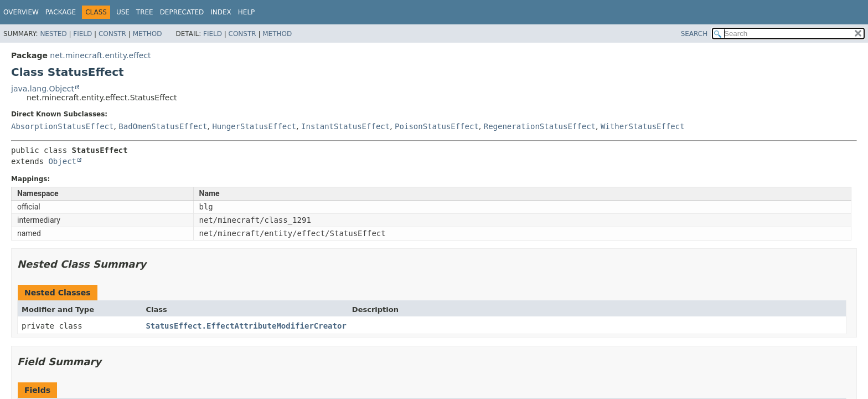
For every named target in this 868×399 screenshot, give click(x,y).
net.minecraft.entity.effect (100, 55)
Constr (112, 34)
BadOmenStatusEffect (163, 126)
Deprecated (182, 12)
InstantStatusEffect (345, 126)
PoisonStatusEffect (437, 126)
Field (82, 34)
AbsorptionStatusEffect (62, 126)
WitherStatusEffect (643, 126)
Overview (21, 12)
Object (62, 161)
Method (148, 34)
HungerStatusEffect (254, 126)
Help (247, 12)
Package (61, 12)
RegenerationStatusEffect (540, 126)
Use (123, 12)
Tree (145, 12)
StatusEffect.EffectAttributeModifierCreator (246, 326)
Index (221, 12)
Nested (53, 34)
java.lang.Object (43, 89)
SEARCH (694, 34)
